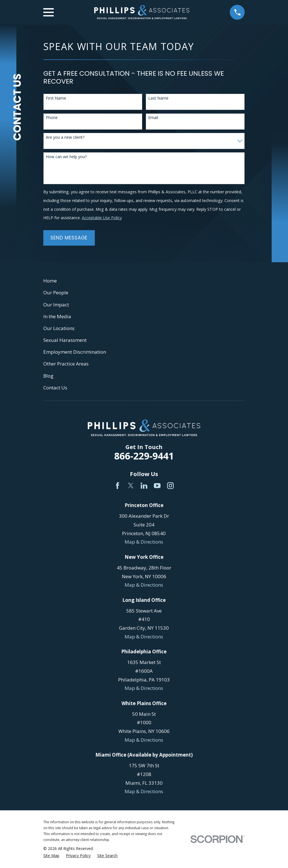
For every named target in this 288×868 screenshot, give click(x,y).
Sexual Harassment (65, 340)
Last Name (158, 98)
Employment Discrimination (75, 352)
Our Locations (59, 328)
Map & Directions (144, 542)
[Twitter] (131, 486)
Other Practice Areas (66, 364)
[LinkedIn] (144, 486)
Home (50, 281)
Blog (48, 376)
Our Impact (56, 305)
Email (153, 118)
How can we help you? (66, 157)
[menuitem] (51, 856)
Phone (52, 118)
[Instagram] (170, 486)
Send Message (69, 238)
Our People (56, 292)
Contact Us (55, 388)
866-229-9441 (144, 456)
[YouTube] (157, 486)
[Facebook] (118, 486)
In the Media (57, 316)
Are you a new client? (65, 137)
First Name (56, 98)
